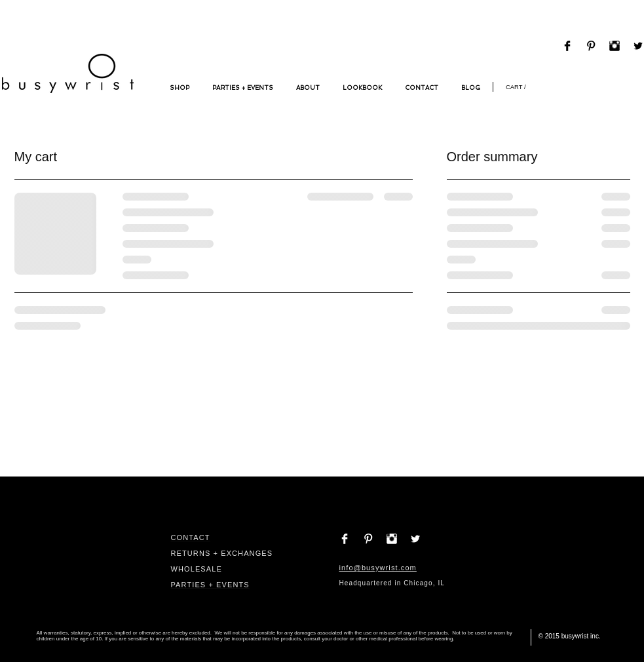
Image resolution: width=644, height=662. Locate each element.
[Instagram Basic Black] (615, 46)
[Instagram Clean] (392, 539)
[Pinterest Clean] (368, 539)
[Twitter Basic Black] (638, 46)
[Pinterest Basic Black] (591, 46)
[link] (520, 87)
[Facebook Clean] (345, 539)
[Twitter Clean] (415, 539)
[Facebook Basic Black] (567, 46)
